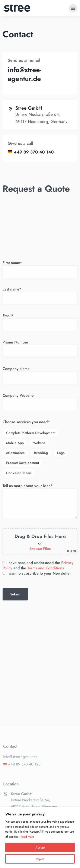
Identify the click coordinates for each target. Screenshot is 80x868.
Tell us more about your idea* (40, 635)
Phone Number (40, 480)
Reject (40, 859)
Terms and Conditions (46, 701)
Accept (40, 847)
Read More (27, 837)
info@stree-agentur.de (25, 74)
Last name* (40, 427)
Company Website (40, 533)
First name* (40, 401)
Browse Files (40, 682)
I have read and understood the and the (38, 699)
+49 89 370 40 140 (34, 152)
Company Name (40, 507)
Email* (40, 454)
